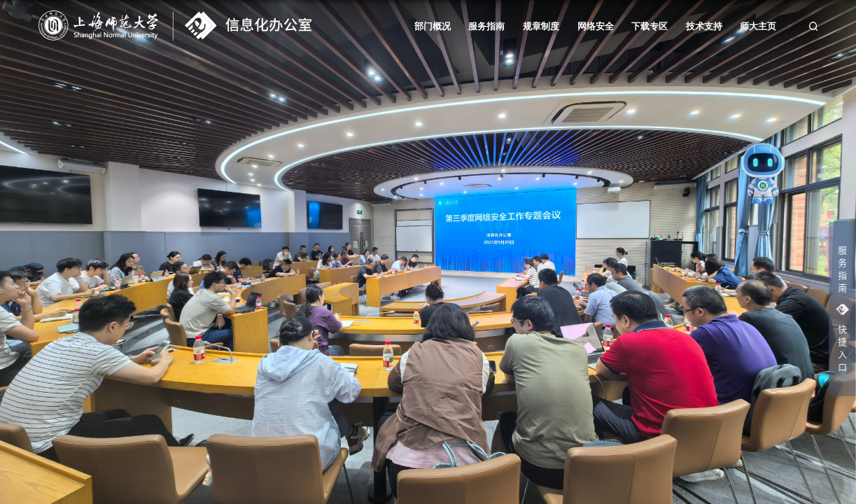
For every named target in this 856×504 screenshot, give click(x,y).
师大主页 (758, 27)
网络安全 (596, 27)
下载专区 (650, 27)
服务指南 (486, 27)
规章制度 (541, 27)
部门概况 (433, 27)
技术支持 (704, 27)
